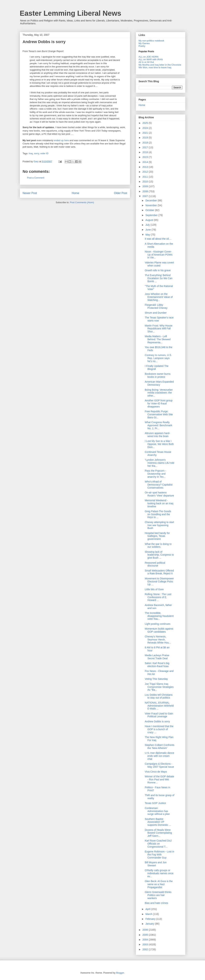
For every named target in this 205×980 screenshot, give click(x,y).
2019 (145, 138)
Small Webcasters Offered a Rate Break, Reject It (159, 572)
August (150, 220)
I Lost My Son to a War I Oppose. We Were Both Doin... (159, 444)
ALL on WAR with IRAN (151, 59)
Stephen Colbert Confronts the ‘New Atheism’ (160, 747)
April (148, 909)
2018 (145, 143)
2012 (145, 172)
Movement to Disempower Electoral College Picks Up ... (159, 581)
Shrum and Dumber (156, 313)
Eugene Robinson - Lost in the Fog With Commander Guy (159, 855)
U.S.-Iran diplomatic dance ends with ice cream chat (159, 756)
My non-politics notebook (151, 41)
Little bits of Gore (154, 589)
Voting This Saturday (156, 679)
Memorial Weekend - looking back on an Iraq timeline (159, 503)
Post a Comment (36, 178)
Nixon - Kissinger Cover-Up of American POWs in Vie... (159, 255)
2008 (145, 191)
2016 (145, 152)
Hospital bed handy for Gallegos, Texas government (157, 536)
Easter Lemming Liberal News (71, 13)
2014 (145, 162)
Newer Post (30, 193)
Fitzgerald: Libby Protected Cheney (156, 306)
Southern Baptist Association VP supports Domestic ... (158, 822)
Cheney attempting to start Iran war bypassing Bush (159, 525)
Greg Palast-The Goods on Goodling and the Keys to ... (158, 514)
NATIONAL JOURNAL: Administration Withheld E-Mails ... (159, 706)
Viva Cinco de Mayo (156, 772)
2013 (145, 167)
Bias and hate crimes (156, 903)
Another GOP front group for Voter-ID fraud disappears (159, 404)
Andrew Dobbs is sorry (44, 42)
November (151, 205)
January (150, 924)
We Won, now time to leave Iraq (155, 67)
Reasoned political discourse (155, 564)
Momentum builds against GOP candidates (159, 630)
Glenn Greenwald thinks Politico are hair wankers (158, 895)
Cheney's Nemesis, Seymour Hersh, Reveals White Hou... (158, 640)
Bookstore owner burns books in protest (158, 375)
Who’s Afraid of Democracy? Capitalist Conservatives (159, 485)
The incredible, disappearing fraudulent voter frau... (159, 616)
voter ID (44, 153)
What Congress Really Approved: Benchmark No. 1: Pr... (158, 425)
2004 (145, 940)
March (149, 914)
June (148, 230)
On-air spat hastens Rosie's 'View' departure (159, 494)
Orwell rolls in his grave (158, 270)
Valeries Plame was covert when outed (159, 264)
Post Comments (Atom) (82, 202)
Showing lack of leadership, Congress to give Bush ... (159, 555)
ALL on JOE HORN (149, 57)
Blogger (120, 973)
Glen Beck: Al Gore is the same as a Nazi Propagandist (159, 884)
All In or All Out (146, 62)
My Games (144, 43)
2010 (145, 182)
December (151, 201)
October (150, 210)
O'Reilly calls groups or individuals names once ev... (159, 873)
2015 (145, 157)
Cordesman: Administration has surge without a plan (157, 811)
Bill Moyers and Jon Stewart (156, 864)
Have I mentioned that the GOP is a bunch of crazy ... (159, 729)
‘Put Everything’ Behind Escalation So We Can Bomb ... (159, 278)
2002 (145, 949)
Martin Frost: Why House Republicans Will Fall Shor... (159, 329)
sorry (37, 153)
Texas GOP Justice (155, 803)
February (151, 919)
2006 (145, 930)
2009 (145, 186)
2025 (145, 123)
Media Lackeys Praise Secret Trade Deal (157, 657)
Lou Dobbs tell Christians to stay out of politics (159, 696)
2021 (145, 133)
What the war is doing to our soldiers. (158, 545)
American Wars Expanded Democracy (159, 383)
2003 (145, 944)
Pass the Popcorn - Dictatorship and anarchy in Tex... (155, 474)
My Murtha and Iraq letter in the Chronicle (160, 65)
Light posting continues (157, 624)
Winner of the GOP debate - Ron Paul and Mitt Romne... (159, 779)
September (152, 215)
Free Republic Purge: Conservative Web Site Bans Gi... (159, 414)
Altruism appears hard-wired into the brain (157, 435)
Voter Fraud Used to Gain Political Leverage (159, 715)
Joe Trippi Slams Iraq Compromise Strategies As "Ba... (159, 687)
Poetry (142, 46)
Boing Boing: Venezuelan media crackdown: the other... (159, 393)
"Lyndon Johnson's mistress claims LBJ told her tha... (159, 463)
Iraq (31, 153)
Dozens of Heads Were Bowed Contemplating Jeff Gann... (158, 833)
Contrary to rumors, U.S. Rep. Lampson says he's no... (158, 358)
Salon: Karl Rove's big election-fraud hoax (157, 665)
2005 (145, 935)
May (148, 235)
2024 (145, 128)
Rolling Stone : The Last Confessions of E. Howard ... (158, 597)
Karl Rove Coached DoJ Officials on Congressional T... (158, 844)
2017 (145, 147)
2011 (145, 177)
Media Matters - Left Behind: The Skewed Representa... (158, 339)
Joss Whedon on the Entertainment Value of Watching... (159, 297)
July (148, 225)
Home (75, 193)
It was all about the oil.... (158, 239)
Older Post (121, 193)
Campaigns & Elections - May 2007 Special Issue (159, 765)
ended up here (61, 140)
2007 (145, 196)
